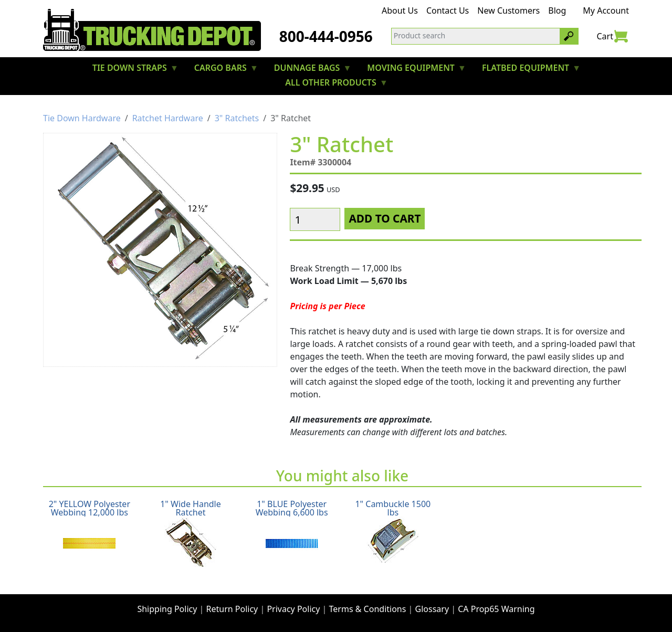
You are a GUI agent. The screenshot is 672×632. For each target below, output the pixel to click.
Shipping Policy (167, 609)
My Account (606, 10)
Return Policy (232, 609)
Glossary (432, 609)
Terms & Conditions (368, 609)
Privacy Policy (293, 609)
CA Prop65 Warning (496, 609)
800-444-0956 (326, 36)
